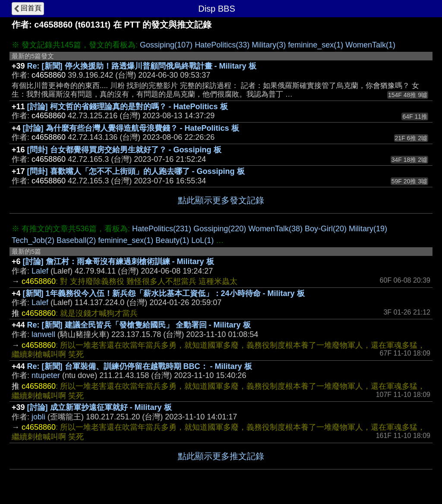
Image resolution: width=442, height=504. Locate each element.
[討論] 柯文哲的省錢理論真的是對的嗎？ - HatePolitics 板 (128, 107)
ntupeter (46, 375)
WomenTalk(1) (370, 45)
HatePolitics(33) (222, 45)
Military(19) (368, 229)
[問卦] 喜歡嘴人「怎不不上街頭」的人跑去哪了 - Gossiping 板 (136, 171)
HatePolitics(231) (162, 229)
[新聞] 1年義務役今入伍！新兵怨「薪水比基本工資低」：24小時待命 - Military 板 (164, 293)
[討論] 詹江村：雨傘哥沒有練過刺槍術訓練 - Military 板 (118, 261)
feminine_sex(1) (316, 45)
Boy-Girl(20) (326, 229)
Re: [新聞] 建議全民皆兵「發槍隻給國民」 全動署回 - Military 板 (139, 325)
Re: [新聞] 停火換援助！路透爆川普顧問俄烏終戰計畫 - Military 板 (142, 66)
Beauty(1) (172, 240)
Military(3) (269, 45)
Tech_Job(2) (33, 240)
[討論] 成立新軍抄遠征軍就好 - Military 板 (99, 407)
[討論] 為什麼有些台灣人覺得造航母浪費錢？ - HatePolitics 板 (131, 128)
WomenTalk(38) (275, 229)
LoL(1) (202, 240)
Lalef (40, 271)
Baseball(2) (76, 240)
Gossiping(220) (220, 229)
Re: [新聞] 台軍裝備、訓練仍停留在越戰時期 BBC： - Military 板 (140, 366)
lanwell (43, 334)
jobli (38, 417)
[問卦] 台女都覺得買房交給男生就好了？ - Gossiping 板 (124, 150)
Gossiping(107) (166, 45)
